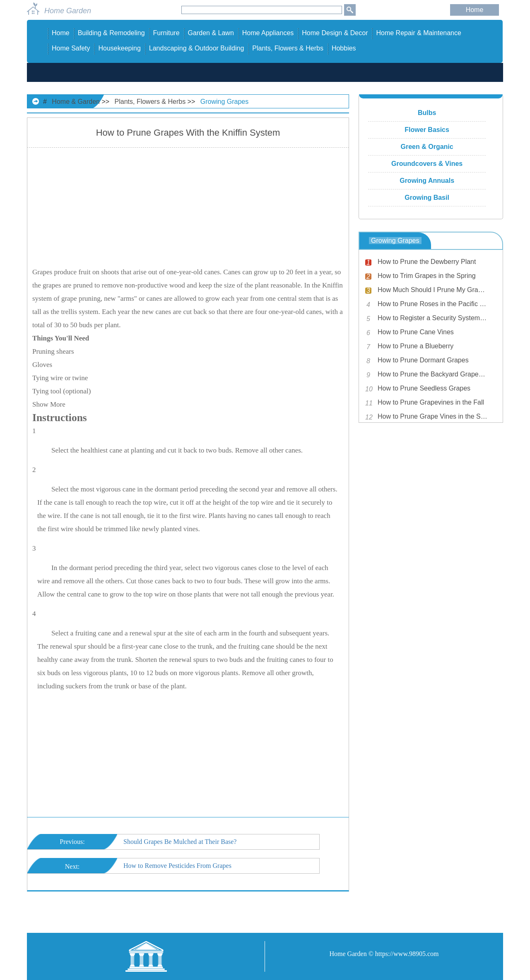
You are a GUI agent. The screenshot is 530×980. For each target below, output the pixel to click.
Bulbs (427, 113)
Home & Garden (76, 102)
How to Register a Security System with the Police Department (433, 318)
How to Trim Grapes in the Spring (427, 276)
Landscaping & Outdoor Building (197, 48)
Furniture (166, 33)
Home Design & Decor (335, 33)
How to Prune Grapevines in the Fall (431, 402)
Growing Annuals (427, 181)
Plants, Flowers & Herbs (288, 48)
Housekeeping (119, 48)
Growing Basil (427, 198)
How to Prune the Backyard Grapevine (433, 374)
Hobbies (344, 48)
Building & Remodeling (111, 33)
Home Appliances (268, 33)
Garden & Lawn (211, 33)
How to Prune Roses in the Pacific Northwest (433, 304)
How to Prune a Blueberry (416, 346)
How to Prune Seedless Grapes (424, 388)
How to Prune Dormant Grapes (423, 360)
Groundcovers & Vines (427, 164)
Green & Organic (427, 147)
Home (475, 10)
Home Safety (71, 48)
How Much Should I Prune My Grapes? (433, 290)
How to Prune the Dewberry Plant (427, 262)
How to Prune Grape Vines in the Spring (433, 416)
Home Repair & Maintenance (418, 33)
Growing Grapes (225, 102)
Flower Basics (427, 130)
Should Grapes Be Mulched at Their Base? (180, 842)
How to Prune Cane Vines (416, 332)
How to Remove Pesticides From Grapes (177, 866)
